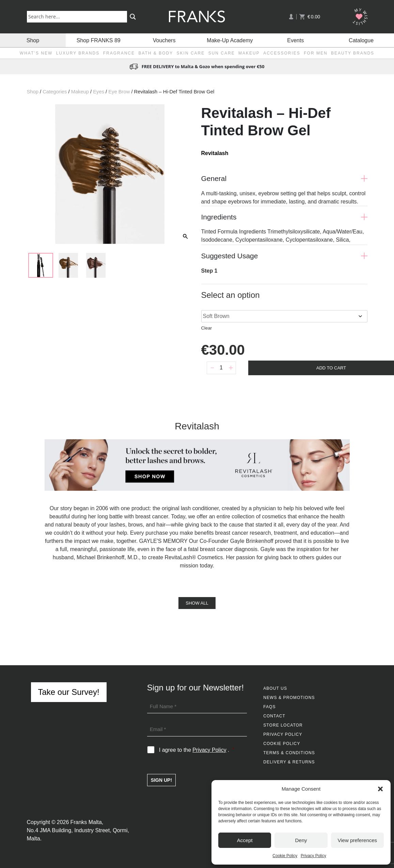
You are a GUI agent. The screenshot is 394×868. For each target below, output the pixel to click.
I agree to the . (197, 750)
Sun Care (222, 53)
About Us (275, 688)
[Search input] (78, 16)
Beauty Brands (353, 53)
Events (295, 40)
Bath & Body (156, 53)
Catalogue (361, 40)
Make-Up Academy (230, 40)
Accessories (282, 53)
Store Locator (283, 725)
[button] (380, 789)
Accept (245, 840)
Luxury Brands (78, 53)
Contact (274, 716)
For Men (316, 53)
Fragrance (119, 53)
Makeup (249, 53)
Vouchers (164, 40)
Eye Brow (119, 92)
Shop (33, 40)
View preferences (358, 840)
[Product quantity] (221, 368)
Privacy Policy (313, 856)
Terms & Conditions (289, 753)
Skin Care (191, 53)
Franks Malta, (87, 822)
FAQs (269, 707)
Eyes (99, 92)
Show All (197, 603)
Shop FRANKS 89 (99, 40)
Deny (301, 840)
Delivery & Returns (289, 762)
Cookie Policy (285, 856)
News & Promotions (289, 698)
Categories (55, 92)
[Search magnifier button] (133, 17)
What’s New (36, 53)
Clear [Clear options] (207, 328)
